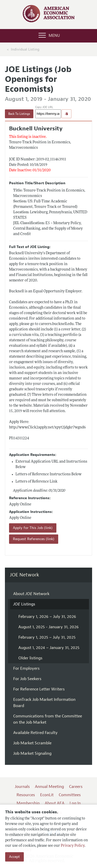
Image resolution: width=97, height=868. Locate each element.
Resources (26, 795)
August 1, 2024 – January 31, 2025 (49, 648)
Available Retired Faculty (35, 733)
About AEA (55, 803)
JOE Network (24, 575)
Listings (24, 604)
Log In (75, 803)
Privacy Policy (73, 846)
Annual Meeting (49, 787)
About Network (31, 594)
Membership (28, 803)
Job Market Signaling (32, 753)
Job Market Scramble (32, 743)
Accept (14, 857)
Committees (70, 795)
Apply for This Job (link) (33, 528)
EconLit (47, 795)
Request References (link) (34, 539)
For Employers (26, 668)
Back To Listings (19, 114)
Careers (76, 787)
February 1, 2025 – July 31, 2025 (47, 637)
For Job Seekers (27, 679)
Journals (22, 787)
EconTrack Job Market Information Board (44, 703)
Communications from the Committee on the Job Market (48, 719)
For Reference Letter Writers (39, 689)
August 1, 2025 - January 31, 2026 (48, 627)
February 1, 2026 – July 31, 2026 (47, 617)
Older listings (30, 658)
